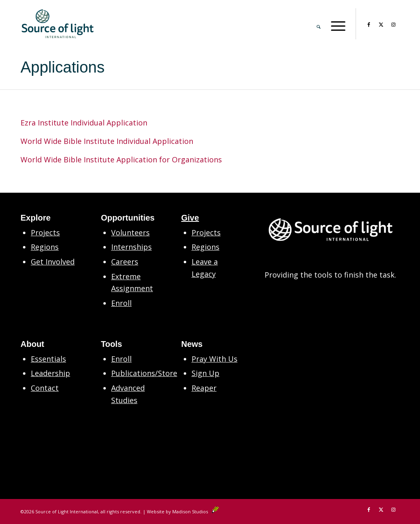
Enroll (121, 303)
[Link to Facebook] (369, 23)
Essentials (48, 359)
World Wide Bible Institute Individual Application (107, 141)
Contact (45, 388)
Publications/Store (144, 373)
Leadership (50, 373)
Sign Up (205, 373)
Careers (125, 262)
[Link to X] (381, 23)
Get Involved (53, 262)
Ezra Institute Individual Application (84, 123)
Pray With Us (215, 359)
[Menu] (336, 24)
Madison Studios (196, 511)
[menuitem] (318, 24)
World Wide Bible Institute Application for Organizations (121, 159)
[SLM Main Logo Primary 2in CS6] (58, 24)
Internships (131, 247)
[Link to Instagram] (393, 23)
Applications (63, 67)
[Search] (318, 24)
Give (190, 218)
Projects (45, 232)
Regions (45, 247)
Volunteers (130, 232)
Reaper (204, 388)
